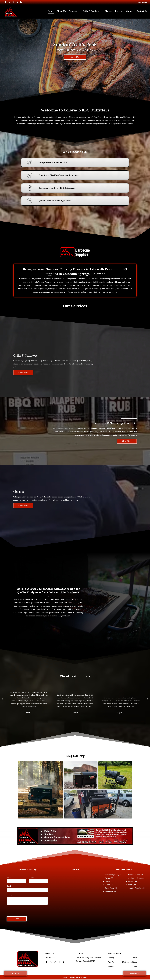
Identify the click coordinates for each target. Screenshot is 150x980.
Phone (31, 877)
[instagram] (13, 2)
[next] (148, 699)
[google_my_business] (21, 2)
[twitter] (9, 2)
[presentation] (22, 910)
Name (9, 877)
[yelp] (17, 2)
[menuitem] (51, 11)
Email (9, 886)
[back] (2, 699)
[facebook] (6, 2)
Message (10, 895)
